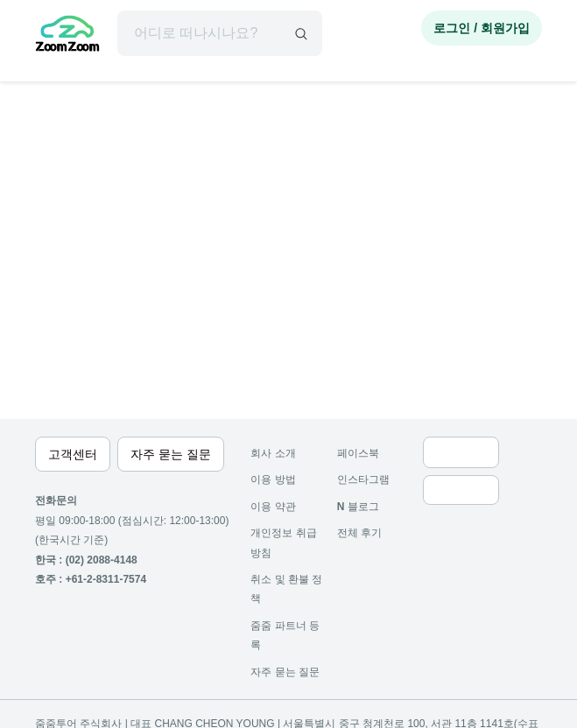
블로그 (358, 507)
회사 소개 (273, 453)
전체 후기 (359, 533)
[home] (67, 36)
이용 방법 (273, 479)
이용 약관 (273, 507)
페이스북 (358, 453)
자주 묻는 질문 (285, 672)
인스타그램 (363, 479)
